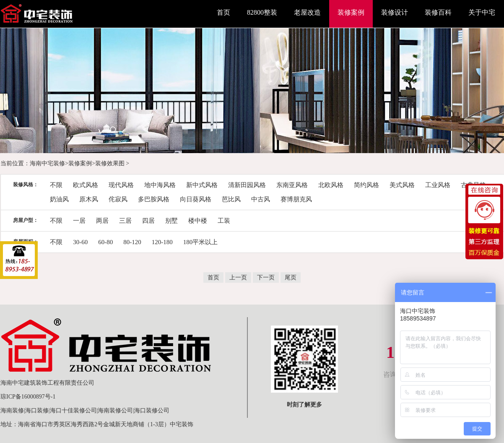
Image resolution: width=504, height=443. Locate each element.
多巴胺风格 (154, 199)
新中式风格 (202, 185)
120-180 (162, 242)
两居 (102, 221)
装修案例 (351, 12)
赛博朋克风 (296, 199)
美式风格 (402, 185)
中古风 (261, 199)
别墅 (171, 221)
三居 (125, 221)
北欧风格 (331, 185)
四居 (148, 221)
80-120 (132, 242)
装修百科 (438, 12)
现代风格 (121, 185)
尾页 (291, 278)
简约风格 (366, 185)
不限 (56, 185)
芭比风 (231, 199)
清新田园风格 (247, 185)
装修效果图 (110, 163)
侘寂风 (118, 199)
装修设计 (395, 12)
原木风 (89, 199)
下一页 (266, 278)
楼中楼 (198, 221)
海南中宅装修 (47, 163)
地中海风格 (160, 185)
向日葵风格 (196, 199)
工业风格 (438, 185)
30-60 (80, 242)
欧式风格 (86, 185)
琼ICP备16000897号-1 (28, 397)
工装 (224, 221)
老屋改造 (307, 12)
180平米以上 (201, 242)
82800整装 (262, 12)
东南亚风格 (292, 185)
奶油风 (59, 199)
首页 (223, 12)
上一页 (238, 278)
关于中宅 (482, 12)
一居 (79, 221)
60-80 (105, 242)
